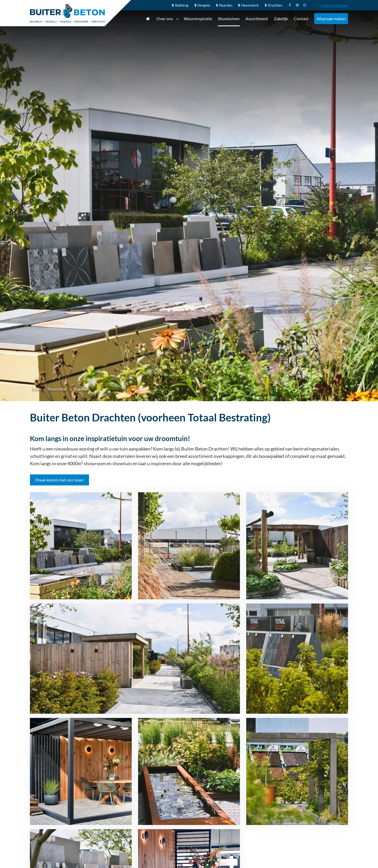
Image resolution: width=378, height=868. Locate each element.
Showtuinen (229, 18)
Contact (301, 18)
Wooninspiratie (198, 18)
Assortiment (257, 18)
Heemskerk (248, 5)
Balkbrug (179, 5)
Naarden (223, 5)
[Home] (67, 13)
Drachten (273, 5)
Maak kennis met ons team (59, 480)
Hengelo (202, 5)
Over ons (168, 19)
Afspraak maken (331, 18)
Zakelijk (281, 18)
